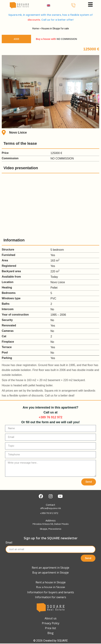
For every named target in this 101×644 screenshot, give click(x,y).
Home (36, 28)
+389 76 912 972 (51, 417)
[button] (6, 93)
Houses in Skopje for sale (55, 28)
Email (9, 543)
